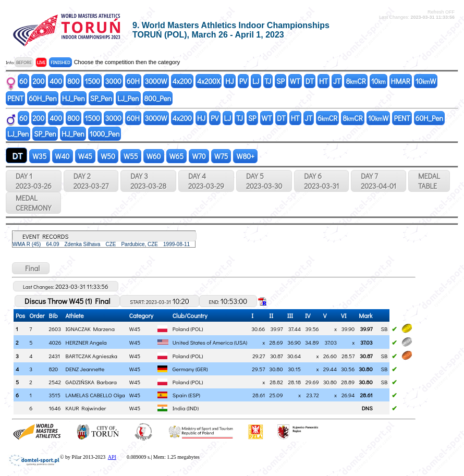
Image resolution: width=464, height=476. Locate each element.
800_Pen (158, 98)
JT (337, 81)
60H (133, 81)
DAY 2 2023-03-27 (91, 181)
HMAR (401, 81)
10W (426, 81)
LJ (256, 81)
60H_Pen (42, 98)
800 (73, 81)
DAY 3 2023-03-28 (148, 181)
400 (56, 81)
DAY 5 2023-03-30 (264, 181)
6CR (327, 118)
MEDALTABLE (429, 181)
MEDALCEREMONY (33, 203)
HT (323, 81)
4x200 (182, 81)
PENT (15, 98)
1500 (93, 81)
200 (39, 81)
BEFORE (24, 62)
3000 (113, 81)
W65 (177, 156)
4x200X (209, 81)
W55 (131, 156)
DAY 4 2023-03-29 (206, 181)
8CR (356, 81)
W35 (39, 156)
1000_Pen (105, 134)
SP (280, 81)
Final (31, 268)
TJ (268, 81)
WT (295, 81)
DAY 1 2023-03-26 (34, 181)
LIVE (41, 62)
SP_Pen (101, 98)
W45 (86, 156)
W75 (221, 156)
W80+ (245, 156)
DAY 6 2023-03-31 (321, 181)
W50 (108, 156)
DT (310, 81)
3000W (156, 81)
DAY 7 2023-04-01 (378, 181)
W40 (63, 156)
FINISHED (60, 62)
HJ (229, 81)
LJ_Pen (128, 98)
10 (378, 81)
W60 (154, 156)
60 (23, 81)
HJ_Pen (74, 98)
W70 (199, 156)
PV (243, 81)
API (112, 457)
